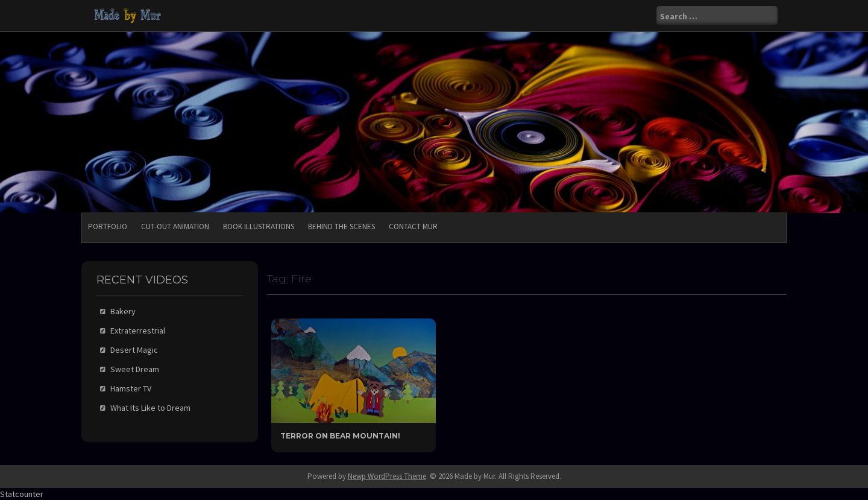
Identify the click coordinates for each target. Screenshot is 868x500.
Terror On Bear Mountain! (340, 436)
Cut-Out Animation (175, 226)
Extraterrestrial (138, 331)
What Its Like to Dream (150, 408)
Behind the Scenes (341, 226)
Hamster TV (131, 388)
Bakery (123, 311)
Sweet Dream (135, 369)
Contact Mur (413, 226)
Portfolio (108, 226)
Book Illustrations (259, 226)
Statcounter (22, 494)
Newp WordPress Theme (387, 476)
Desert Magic (134, 350)
